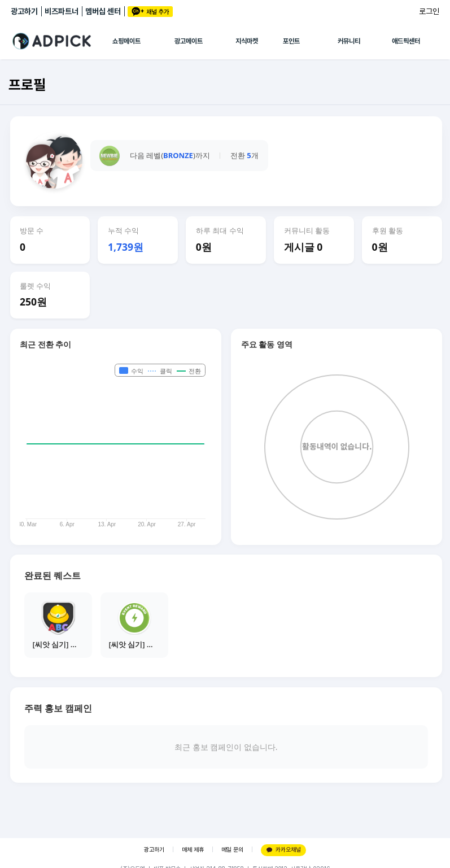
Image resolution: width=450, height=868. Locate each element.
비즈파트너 (62, 11)
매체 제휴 (193, 850)
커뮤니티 (349, 41)
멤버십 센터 (103, 11)
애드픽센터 (406, 41)
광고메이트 (189, 41)
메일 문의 (232, 850)
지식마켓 (247, 41)
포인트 (291, 41)
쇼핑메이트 (126, 41)
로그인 (429, 11)
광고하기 (24, 11)
